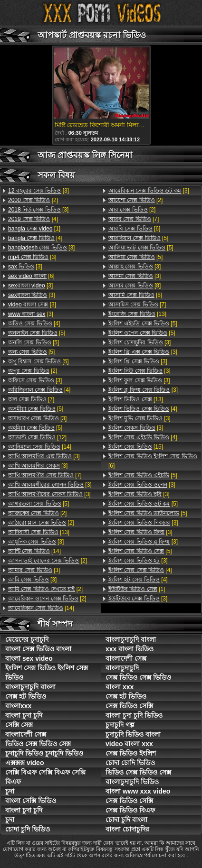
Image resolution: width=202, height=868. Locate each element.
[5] (37, 333)
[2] (33, 200)
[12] (37, 437)
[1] (34, 229)
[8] (135, 286)
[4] (33, 219)
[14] (40, 447)
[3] (38, 191)
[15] (136, 447)
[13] (39, 532)
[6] (31, 276)
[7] (31, 399)
